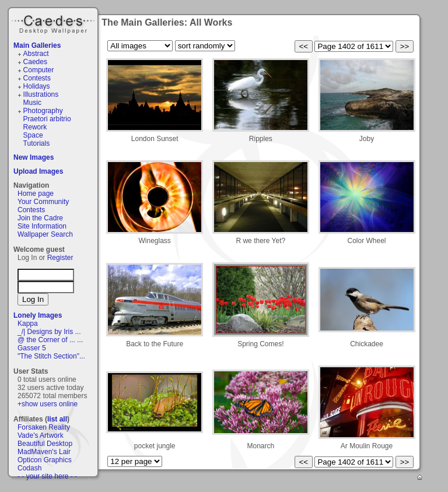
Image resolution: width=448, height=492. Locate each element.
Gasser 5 (32, 348)
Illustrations (41, 94)
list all (57, 419)
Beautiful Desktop (45, 444)
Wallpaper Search (45, 234)
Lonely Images (38, 315)
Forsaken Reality (44, 427)
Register (60, 258)
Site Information (42, 226)
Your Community (43, 202)
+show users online (48, 404)
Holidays (37, 86)
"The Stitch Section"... (51, 356)
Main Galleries (37, 45)
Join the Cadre (40, 218)
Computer (39, 70)
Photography (43, 111)
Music (32, 103)
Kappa (28, 324)
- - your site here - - (47, 476)
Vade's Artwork (41, 435)
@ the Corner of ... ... (50, 340)
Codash (29, 468)
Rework (35, 127)
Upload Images (38, 171)
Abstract (36, 54)
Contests (37, 78)
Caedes (54, 23)
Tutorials (37, 143)
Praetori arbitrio (47, 119)
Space (33, 135)
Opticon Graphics (45, 460)
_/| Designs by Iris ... (49, 332)
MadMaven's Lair (44, 452)
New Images (34, 157)
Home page (36, 194)
